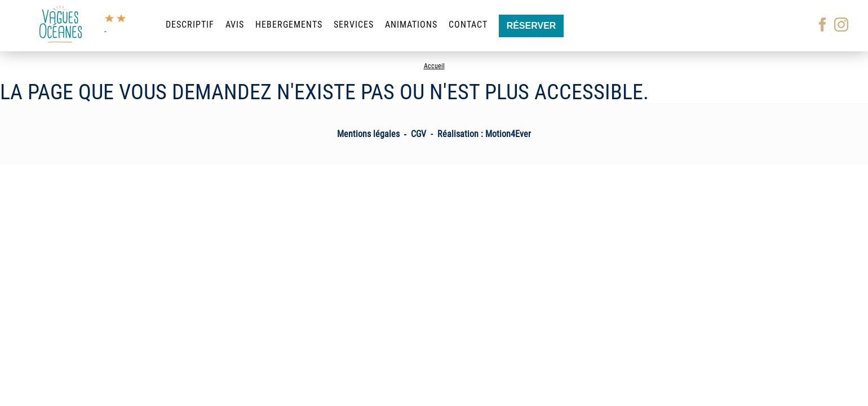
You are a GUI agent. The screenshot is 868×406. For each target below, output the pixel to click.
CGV (418, 134)
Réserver (532, 26)
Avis (235, 25)
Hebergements (289, 25)
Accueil (434, 66)
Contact (468, 25)
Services (354, 25)
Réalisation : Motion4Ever (484, 134)
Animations (411, 25)
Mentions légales (368, 134)
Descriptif (190, 25)
